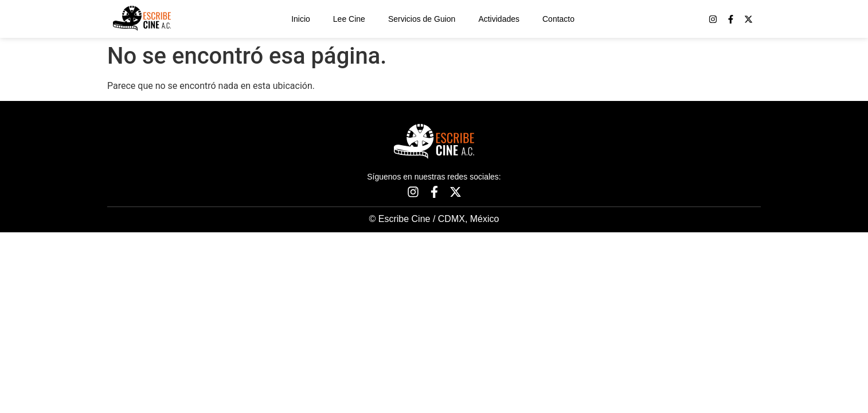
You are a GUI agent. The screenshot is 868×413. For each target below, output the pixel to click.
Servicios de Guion (422, 19)
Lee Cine (349, 19)
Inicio (301, 19)
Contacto (558, 19)
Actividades (499, 19)
